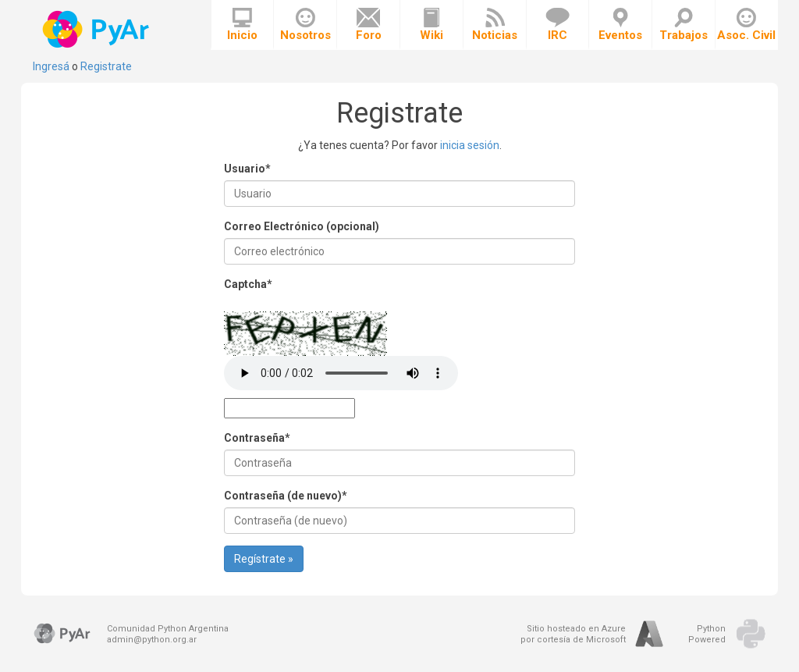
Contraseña (257, 438)
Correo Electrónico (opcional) (302, 226)
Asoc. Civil (746, 25)
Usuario (247, 169)
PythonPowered (707, 634)
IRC (558, 25)
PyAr (97, 29)
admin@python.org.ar (152, 640)
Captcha (248, 284)
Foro (369, 25)
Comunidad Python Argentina (168, 629)
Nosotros (305, 25)
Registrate (106, 66)
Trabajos (684, 25)
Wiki (431, 25)
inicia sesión (470, 145)
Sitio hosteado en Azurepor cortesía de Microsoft (573, 634)
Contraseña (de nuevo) (286, 496)
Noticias (495, 25)
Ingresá (51, 66)
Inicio (242, 25)
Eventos (620, 25)
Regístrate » (264, 559)
